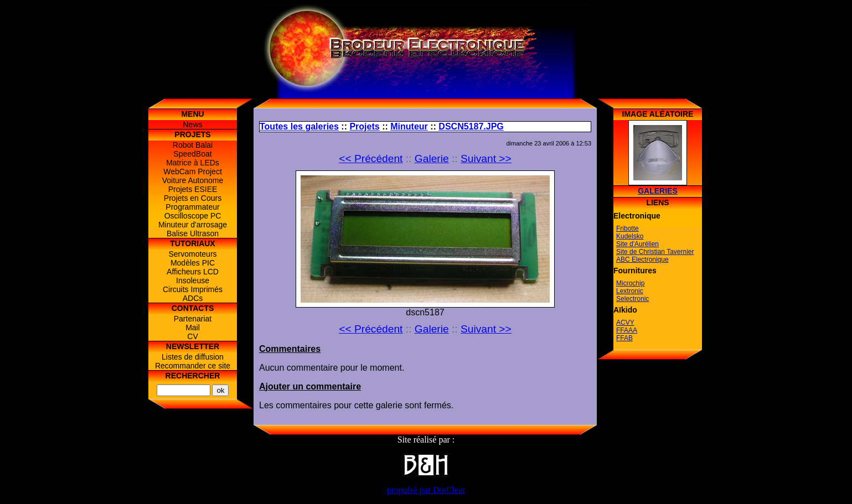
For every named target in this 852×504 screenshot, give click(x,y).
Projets (364, 126)
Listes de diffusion (193, 357)
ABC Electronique (642, 259)
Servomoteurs (192, 254)
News (192, 124)
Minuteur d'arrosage (193, 225)
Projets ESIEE (193, 189)
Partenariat (193, 319)
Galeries (658, 191)
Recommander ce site (193, 366)
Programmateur (192, 207)
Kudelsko (630, 236)
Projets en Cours (193, 198)
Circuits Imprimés (193, 289)
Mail (193, 328)
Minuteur (409, 126)
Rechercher (193, 376)
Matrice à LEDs (193, 163)
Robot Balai (193, 145)
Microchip (630, 283)
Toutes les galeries (299, 126)
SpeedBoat (192, 154)
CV (192, 336)
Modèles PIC (193, 263)
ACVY (625, 323)
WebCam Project (193, 172)
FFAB (624, 338)
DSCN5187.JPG (471, 126)
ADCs (193, 298)
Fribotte (628, 228)
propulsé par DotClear (426, 490)
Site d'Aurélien (637, 244)
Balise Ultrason (193, 233)
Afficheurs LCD (193, 272)
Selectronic (632, 299)
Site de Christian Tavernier (655, 252)
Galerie (432, 159)
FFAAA (627, 330)
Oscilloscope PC (193, 216)
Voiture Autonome (193, 180)
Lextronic (630, 291)
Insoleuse (193, 280)
